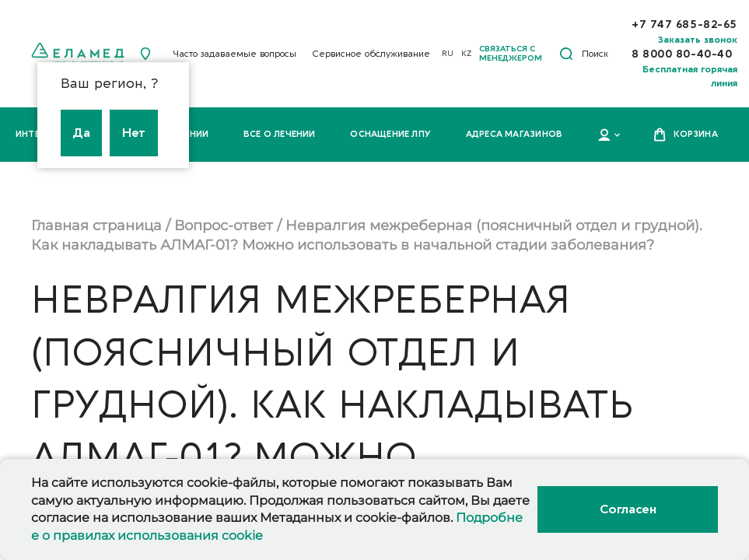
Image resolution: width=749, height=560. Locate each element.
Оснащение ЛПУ (390, 134)
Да (81, 133)
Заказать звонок (698, 40)
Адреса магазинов (514, 134)
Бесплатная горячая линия (690, 76)
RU (448, 54)
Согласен (628, 509)
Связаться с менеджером (511, 54)
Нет (134, 133)
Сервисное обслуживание (371, 54)
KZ (466, 54)
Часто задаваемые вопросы (234, 54)
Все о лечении (280, 134)
